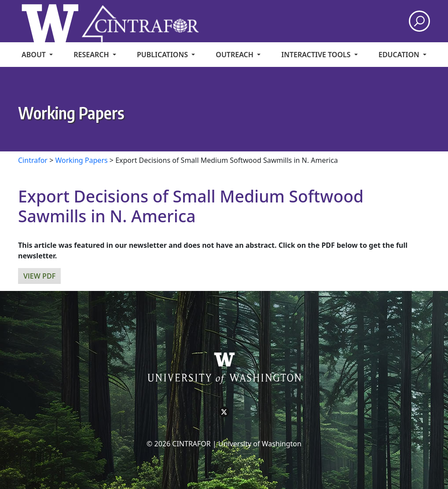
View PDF (39, 276)
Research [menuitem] (92, 55)
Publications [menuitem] (163, 55)
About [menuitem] (35, 55)
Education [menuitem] (400, 55)
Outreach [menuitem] (235, 55)
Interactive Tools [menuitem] (317, 55)
